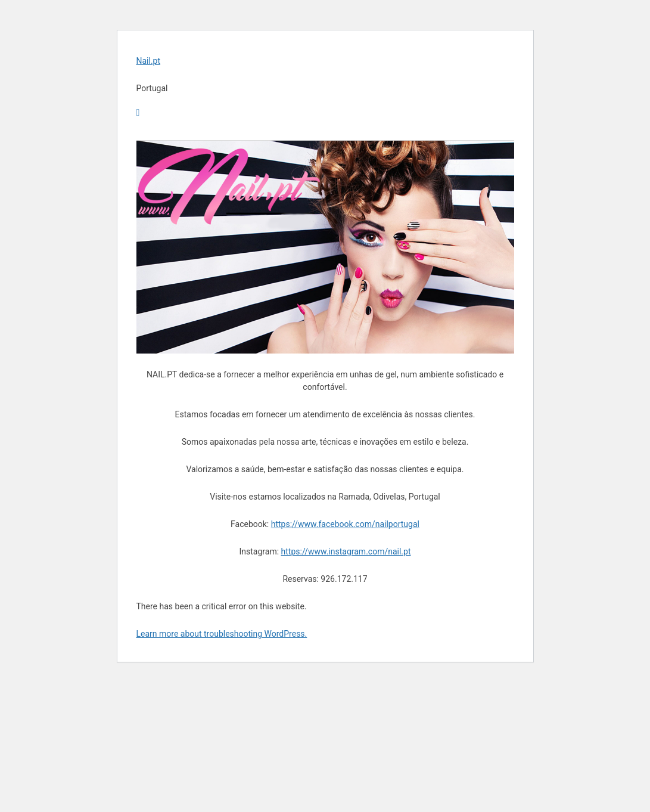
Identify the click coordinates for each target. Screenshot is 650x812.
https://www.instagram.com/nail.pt (346, 551)
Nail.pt (149, 61)
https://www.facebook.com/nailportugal (345, 524)
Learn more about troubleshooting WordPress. (222, 634)
